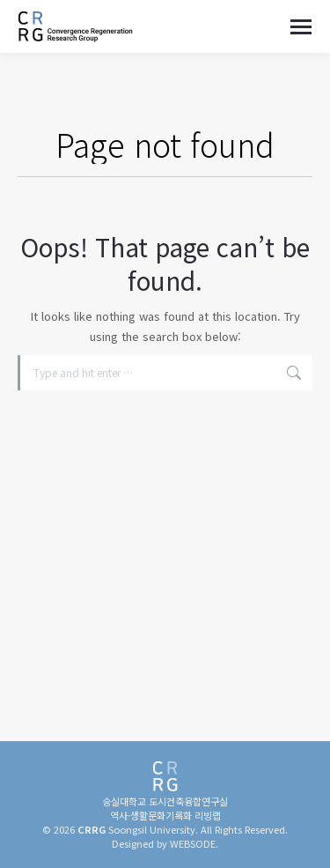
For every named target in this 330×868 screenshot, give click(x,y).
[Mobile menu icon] (301, 27)
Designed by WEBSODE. (165, 843)
